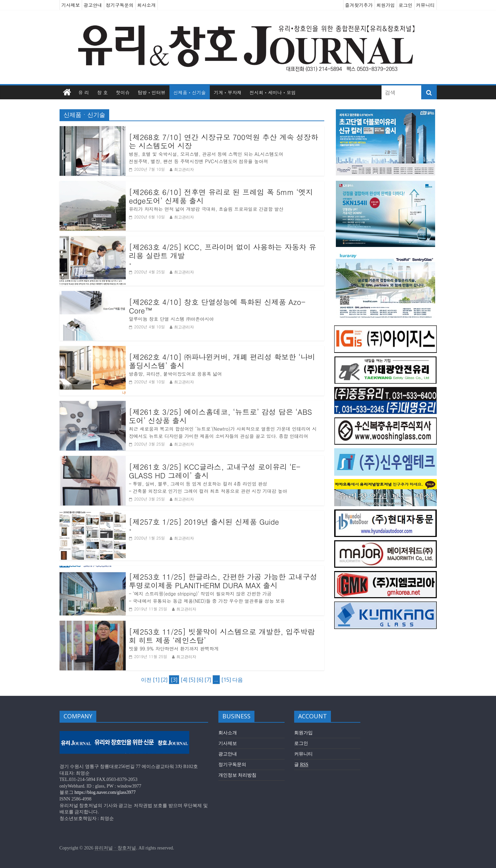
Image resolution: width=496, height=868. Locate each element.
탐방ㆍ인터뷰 (152, 92)
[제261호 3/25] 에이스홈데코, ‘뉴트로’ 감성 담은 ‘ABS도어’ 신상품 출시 (221, 416)
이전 (146, 680)
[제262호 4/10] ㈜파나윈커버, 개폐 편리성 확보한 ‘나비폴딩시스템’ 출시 (222, 361)
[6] (200, 680)
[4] (184, 680)
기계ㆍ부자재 (228, 92)
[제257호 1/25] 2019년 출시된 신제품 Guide (204, 522)
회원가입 (386, 5)
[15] (226, 680)
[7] (208, 680)
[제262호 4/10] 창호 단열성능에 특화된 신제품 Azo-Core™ (217, 306)
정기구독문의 (120, 5)
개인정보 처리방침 (238, 775)
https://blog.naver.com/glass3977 (105, 792)
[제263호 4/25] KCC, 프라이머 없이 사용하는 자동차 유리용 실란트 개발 (223, 251)
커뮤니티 (426, 5)
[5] (192, 680)
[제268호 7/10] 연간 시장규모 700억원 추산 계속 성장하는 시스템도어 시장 (224, 142)
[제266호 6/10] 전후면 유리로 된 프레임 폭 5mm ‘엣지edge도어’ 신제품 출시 (221, 196)
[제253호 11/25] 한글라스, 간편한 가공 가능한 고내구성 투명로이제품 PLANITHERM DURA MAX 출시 (223, 581)
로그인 (406, 5)
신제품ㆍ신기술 (190, 92)
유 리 (84, 92)
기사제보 (71, 5)
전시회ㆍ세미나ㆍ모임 (273, 92)
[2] (164, 680)
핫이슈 (123, 92)
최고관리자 (184, 169)
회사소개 (147, 5)
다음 (238, 680)
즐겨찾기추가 (359, 5)
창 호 (102, 92)
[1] (156, 680)
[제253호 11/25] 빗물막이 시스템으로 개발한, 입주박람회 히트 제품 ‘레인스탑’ (222, 636)
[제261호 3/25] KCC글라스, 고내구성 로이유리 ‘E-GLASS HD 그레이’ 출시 (215, 471)
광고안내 (93, 5)
